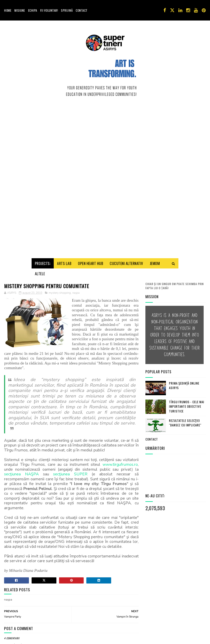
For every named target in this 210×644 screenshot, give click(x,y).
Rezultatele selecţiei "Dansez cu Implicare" (185, 422)
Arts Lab (64, 262)
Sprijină (67, 10)
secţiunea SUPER (70, 473)
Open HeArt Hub (91, 262)
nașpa (76, 292)
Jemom (155, 262)
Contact (82, 10)
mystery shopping (60, 292)
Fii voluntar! (49, 10)
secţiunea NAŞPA (21, 473)
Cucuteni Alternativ (126, 262)
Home (8, 10)
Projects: (43, 262)
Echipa (33, 10)
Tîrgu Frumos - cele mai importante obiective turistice (187, 405)
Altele (40, 272)
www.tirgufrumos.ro (120, 463)
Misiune (20, 10)
